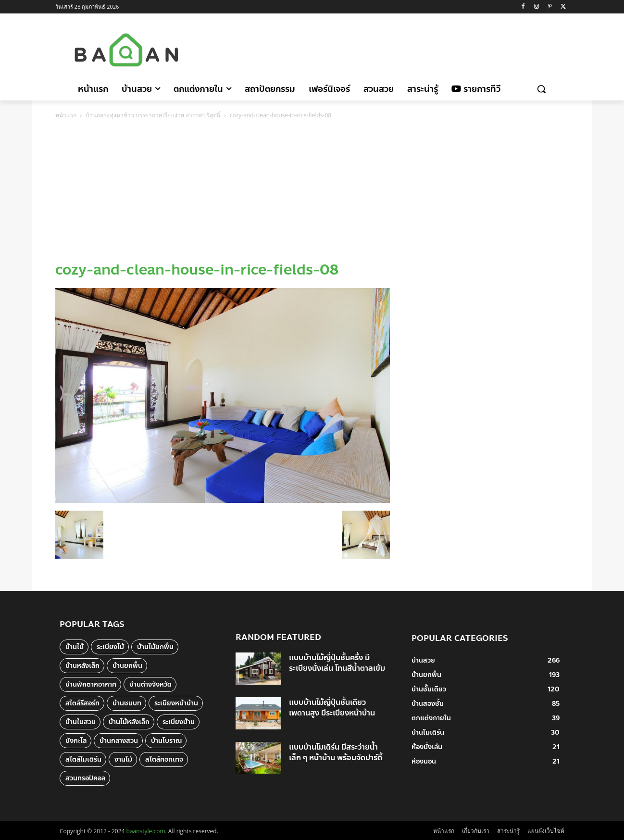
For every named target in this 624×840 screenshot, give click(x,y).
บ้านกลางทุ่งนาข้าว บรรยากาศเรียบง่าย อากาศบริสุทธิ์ (153, 115)
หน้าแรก (66, 115)
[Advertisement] (393, 49)
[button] (541, 89)
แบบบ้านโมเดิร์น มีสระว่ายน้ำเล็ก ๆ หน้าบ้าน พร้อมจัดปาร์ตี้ (336, 752)
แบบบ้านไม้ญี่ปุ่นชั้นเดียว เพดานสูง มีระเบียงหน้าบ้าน (332, 708)
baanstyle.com (146, 831)
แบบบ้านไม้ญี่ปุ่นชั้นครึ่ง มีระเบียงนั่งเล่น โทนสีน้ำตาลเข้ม (337, 663)
